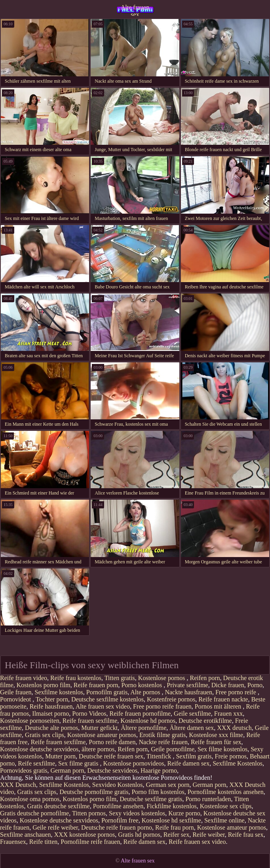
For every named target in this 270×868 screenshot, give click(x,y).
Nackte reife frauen (163, 742)
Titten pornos (89, 813)
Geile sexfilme (192, 714)
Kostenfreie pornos (171, 699)
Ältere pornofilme (144, 728)
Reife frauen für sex (216, 742)
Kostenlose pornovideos (133, 763)
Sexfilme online (224, 820)
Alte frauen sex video (103, 706)
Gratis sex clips (45, 735)
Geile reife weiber (55, 827)
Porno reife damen (112, 742)
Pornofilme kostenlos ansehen (226, 792)
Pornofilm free (120, 820)
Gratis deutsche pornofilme (34, 813)
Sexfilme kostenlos (59, 692)
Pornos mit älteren (219, 706)
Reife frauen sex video (197, 842)
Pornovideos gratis (24, 770)
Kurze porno (184, 813)
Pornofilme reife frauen (90, 842)
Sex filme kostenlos (222, 749)
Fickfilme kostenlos (172, 806)
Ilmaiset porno (50, 714)
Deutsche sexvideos (112, 770)
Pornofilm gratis (107, 692)
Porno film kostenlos (158, 792)
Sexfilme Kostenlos (238, 763)
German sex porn (167, 785)
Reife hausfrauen (51, 706)
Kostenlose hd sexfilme (171, 820)
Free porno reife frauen (162, 706)
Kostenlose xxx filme (216, 735)
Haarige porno (159, 770)
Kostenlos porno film (44, 685)
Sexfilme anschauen (25, 835)
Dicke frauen (228, 685)
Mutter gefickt (99, 728)
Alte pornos (146, 692)
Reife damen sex (189, 763)
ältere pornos (98, 749)
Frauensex (13, 842)
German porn (67, 770)
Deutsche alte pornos (51, 728)
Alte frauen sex (135, 10)
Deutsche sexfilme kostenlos (107, 699)
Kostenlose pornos (163, 678)
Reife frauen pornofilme (140, 714)
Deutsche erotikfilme (205, 721)
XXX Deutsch (18, 785)
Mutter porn (60, 756)
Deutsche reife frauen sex (111, 756)
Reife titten (44, 842)
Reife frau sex (246, 835)
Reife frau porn (175, 827)
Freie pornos (231, 756)
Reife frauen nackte (223, 699)
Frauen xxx (228, 714)
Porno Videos (89, 714)
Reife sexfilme (36, 763)
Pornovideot (16, 699)
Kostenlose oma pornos (30, 799)
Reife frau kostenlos (76, 678)
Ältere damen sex (192, 728)
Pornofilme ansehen (118, 806)
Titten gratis (120, 678)
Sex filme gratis (79, 763)
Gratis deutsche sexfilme (58, 806)
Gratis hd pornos (139, 835)
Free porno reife (237, 692)
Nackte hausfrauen (188, 692)
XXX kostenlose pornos (84, 835)
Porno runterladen (208, 799)
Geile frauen (16, 692)
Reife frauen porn (96, 685)
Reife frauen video (24, 678)
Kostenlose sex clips (226, 806)
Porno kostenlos (143, 685)
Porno (255, 685)
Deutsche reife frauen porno (117, 827)
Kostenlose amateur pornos (102, 735)
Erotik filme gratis (163, 735)
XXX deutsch (234, 728)
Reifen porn (205, 678)
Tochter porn (52, 699)
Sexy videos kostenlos (137, 813)
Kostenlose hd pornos (148, 721)
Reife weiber (209, 835)
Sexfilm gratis (194, 756)
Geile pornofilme (173, 749)
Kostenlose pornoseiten (30, 721)
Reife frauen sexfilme (90, 721)
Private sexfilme (187, 685)
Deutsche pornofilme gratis (94, 792)
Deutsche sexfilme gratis (151, 799)
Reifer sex (176, 835)
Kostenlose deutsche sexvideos (39, 749)
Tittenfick (160, 756)
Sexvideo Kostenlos (118, 785)
